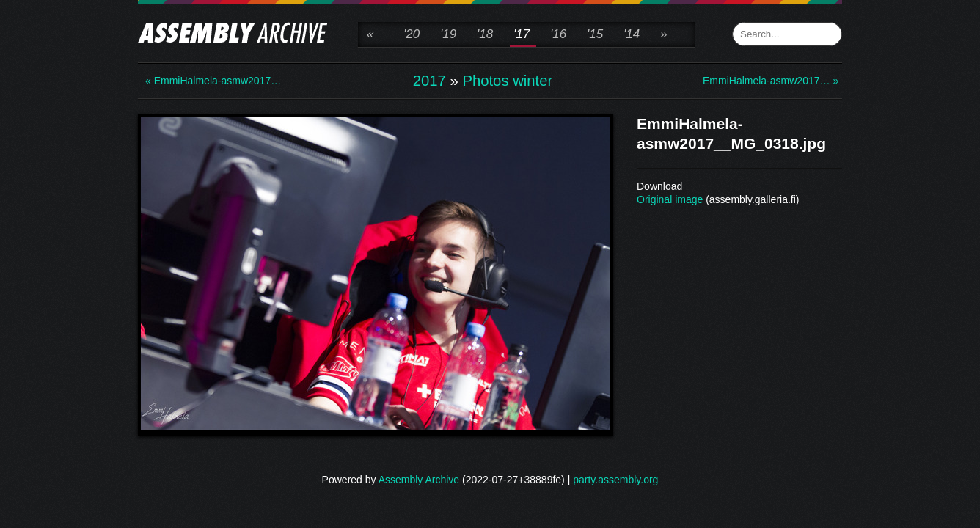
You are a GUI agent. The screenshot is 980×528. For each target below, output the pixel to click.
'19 (448, 34)
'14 (632, 34)
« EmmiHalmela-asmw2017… (204, 81)
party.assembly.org (615, 480)
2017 (429, 81)
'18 (485, 34)
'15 (595, 34)
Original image (670, 199)
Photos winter (507, 81)
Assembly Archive (419, 480)
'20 (412, 34)
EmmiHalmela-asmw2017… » (761, 81)
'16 (558, 34)
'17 (522, 34)
